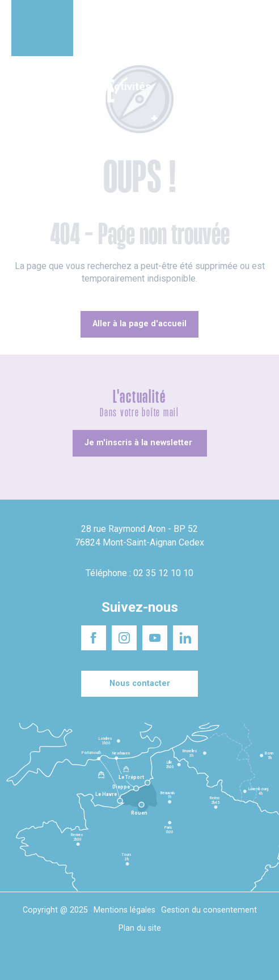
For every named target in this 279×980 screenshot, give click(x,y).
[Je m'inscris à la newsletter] (140, 443)
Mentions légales (124, 910)
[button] (261, 95)
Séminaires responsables (215, 16)
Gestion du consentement (209, 910)
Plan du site (140, 928)
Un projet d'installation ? (128, 16)
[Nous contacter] (139, 684)
